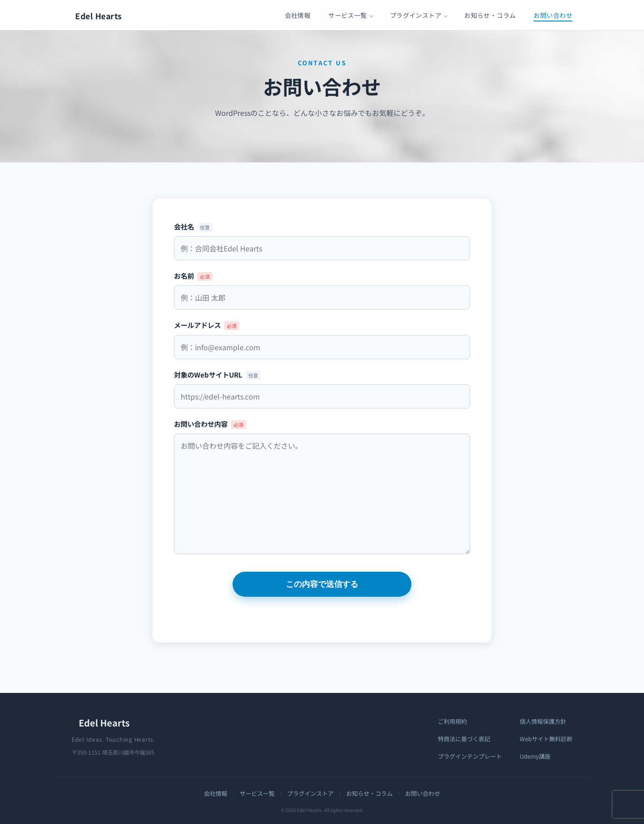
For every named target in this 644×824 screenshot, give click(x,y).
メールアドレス (322, 336)
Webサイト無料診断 (546, 739)
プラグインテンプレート (470, 756)
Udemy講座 (535, 756)
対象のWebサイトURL (322, 385)
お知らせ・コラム (490, 15)
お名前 (322, 287)
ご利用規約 (452, 721)
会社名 (322, 237)
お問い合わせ (553, 15)
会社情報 (298, 15)
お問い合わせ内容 (322, 487)
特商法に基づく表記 (464, 739)
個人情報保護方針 (543, 721)
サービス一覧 (348, 15)
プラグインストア (416, 15)
